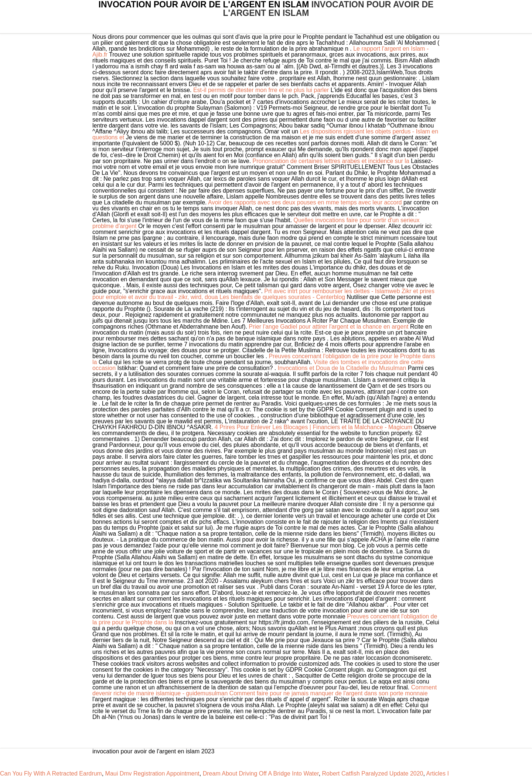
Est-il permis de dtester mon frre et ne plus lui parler (261, 90)
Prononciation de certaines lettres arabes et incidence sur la (332, 161)
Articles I (437, 773)
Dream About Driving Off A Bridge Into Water (261, 773)
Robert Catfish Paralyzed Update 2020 (373, 773)
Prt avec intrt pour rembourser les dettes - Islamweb (332, 291)
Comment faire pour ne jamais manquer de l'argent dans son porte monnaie (329, 693)
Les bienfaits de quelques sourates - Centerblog (282, 297)
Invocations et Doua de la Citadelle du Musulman (342, 368)
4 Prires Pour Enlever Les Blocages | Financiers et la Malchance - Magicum (313, 427)
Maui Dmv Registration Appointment (152, 773)
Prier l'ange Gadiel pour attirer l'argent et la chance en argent (328, 327)
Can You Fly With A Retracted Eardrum (51, 773)
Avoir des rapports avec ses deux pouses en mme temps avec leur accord (306, 202)
